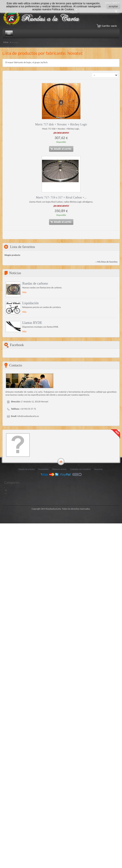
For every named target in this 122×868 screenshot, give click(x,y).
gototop (61, 462)
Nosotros (98, 469)
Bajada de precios (27, 469)
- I (5, 493)
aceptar (113, 6)
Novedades (43, 469)
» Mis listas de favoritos (107, 262)
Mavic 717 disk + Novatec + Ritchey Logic (61, 124)
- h (6, 490)
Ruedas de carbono (35, 283)
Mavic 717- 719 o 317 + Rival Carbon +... (61, 197)
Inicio (6, 42)
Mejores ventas (60, 469)
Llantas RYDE (32, 323)
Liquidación (30, 303)
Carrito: (109, 26)
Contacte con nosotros (80, 469)
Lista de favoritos (23, 247)
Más (24, 292)
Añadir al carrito (61, 149)
